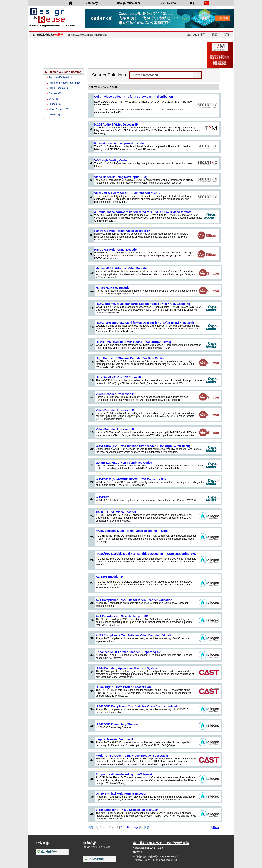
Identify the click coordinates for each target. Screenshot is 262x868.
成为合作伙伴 (47, 852)
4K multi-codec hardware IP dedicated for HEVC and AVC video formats (143, 212)
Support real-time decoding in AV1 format (124, 774)
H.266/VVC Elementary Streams (117, 724)
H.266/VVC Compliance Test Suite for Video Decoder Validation (138, 706)
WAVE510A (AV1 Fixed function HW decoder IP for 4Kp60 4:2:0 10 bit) (143, 446)
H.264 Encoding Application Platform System (126, 668)
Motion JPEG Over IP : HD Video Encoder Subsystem (132, 756)
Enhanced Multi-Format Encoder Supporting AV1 (129, 652)
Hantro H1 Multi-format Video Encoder (122, 268)
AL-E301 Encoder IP (109, 577)
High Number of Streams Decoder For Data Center (130, 358)
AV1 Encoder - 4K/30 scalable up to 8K (122, 616)
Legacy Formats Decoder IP (115, 739)
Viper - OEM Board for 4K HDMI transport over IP (127, 193)
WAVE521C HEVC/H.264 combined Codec (124, 463)
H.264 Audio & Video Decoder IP (116, 124)
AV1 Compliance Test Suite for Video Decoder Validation (134, 600)
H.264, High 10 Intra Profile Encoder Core (124, 687)
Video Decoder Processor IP (115, 394)
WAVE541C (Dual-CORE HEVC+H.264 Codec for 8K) (131, 479)
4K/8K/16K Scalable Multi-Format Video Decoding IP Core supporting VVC (146, 554)
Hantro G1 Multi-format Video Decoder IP (122, 231)
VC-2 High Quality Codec (111, 160)
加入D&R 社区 (196, 35)
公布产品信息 (94, 859)
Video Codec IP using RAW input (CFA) (121, 177)
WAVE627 (102, 497)
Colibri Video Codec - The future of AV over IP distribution (133, 97)
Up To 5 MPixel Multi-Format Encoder (121, 794)
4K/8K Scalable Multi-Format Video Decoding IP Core (132, 531)
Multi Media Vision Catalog (63, 72)
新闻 (227, 35)
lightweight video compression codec (120, 143)
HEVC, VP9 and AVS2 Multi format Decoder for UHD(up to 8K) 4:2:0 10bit (145, 323)
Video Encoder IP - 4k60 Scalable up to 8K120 (127, 810)
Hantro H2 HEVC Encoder (113, 288)
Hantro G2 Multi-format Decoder (116, 250)
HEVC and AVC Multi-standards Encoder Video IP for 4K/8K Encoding (143, 304)
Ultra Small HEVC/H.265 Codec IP (118, 377)
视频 (215, 35)
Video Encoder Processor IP (115, 429)
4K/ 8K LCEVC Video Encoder (116, 512)
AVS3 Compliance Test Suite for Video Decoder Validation (135, 635)
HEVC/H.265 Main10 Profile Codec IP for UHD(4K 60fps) (133, 342)
